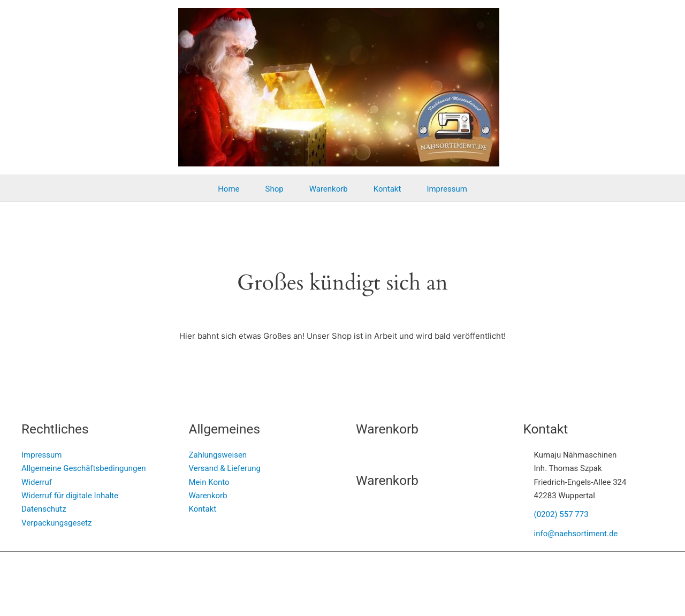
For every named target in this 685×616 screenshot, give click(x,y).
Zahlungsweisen (218, 455)
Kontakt (387, 189)
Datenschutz (44, 509)
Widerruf (37, 482)
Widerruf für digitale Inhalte (70, 496)
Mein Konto (209, 482)
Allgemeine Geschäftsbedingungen (84, 468)
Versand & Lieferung (225, 468)
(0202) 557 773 (561, 514)
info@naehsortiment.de (576, 534)
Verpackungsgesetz (56, 523)
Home (229, 189)
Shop (275, 189)
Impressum (447, 189)
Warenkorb (329, 189)
